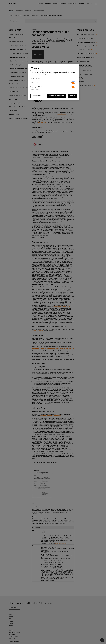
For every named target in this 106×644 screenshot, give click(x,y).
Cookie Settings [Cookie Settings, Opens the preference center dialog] (35, 90)
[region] (54, 82)
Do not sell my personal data (57, 96)
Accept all (72, 96)
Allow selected (36, 96)
